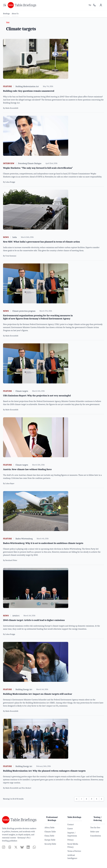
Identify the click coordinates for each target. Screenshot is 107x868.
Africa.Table (50, 828)
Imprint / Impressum (72, 834)
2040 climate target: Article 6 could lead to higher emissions (34, 620)
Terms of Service (74, 851)
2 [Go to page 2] (86, 799)
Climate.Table (50, 832)
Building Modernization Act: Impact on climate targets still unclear (38, 694)
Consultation (96, 836)
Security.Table (50, 844)
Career (70, 829)
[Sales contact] (94, 5)
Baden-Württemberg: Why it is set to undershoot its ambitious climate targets (43, 543)
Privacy (71, 840)
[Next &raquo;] (101, 799)
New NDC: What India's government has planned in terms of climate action (41, 242)
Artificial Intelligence (72, 857)
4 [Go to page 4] (97, 799)
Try (90, 5)
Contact (71, 825)
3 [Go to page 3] (92, 799)
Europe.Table (50, 840)
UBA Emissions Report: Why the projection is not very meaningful (37, 396)
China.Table (49, 836)
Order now (95, 832)
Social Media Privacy (73, 845)
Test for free (95, 828)
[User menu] (101, 5)
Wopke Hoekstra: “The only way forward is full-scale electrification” (38, 168)
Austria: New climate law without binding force (27, 469)
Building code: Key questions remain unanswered (29, 91)
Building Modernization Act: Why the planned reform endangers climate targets (44, 771)
